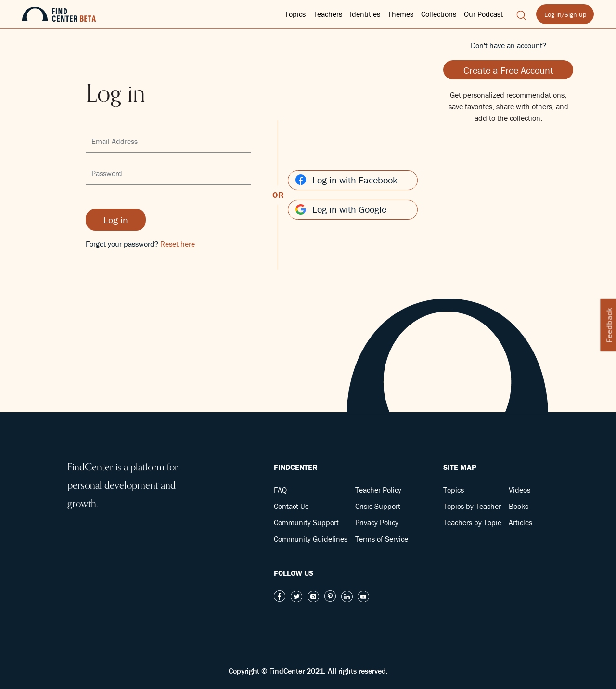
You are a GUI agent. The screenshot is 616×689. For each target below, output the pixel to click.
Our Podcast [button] (483, 14)
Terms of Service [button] (382, 539)
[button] (521, 14)
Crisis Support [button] (378, 506)
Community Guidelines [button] (311, 539)
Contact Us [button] (291, 506)
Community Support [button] (306, 522)
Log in (116, 220)
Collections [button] (439, 14)
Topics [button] (295, 14)
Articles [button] (520, 522)
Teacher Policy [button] (378, 490)
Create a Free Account (508, 70)
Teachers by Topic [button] (472, 522)
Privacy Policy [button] (377, 522)
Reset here (178, 244)
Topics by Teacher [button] (472, 506)
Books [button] (519, 506)
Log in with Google (341, 209)
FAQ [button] (280, 490)
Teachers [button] (328, 14)
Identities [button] (365, 14)
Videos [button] (520, 490)
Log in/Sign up (565, 14)
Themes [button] (401, 14)
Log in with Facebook (346, 180)
